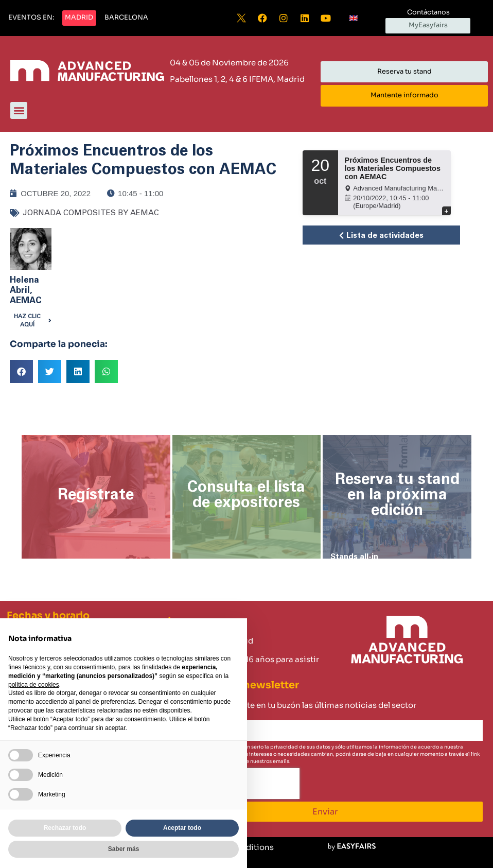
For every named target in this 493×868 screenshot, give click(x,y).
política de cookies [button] (34, 685)
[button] (31, 18)
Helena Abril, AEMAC (26, 290)
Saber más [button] (124, 849)
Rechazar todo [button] (65, 828)
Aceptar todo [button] (182, 828)
